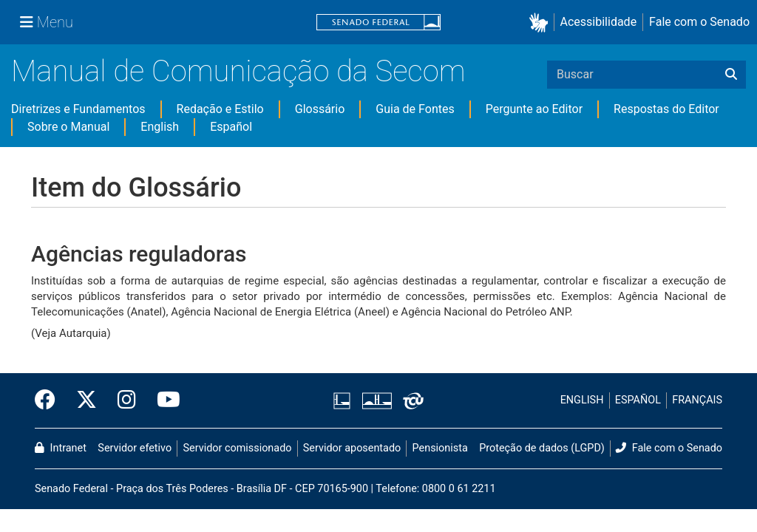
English (160, 127)
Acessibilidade (599, 22)
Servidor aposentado (352, 448)
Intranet (61, 448)
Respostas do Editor (666, 109)
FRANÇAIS (697, 400)
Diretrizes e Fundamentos (78, 109)
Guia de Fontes (415, 109)
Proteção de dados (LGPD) (542, 448)
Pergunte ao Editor (534, 109)
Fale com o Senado (699, 22)
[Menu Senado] (47, 22)
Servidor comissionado (238, 448)
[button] (542, 23)
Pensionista (440, 448)
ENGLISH (582, 400)
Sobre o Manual (68, 127)
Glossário (320, 109)
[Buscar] (731, 75)
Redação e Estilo (220, 109)
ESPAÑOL (638, 400)
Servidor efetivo (135, 448)
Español (231, 127)
